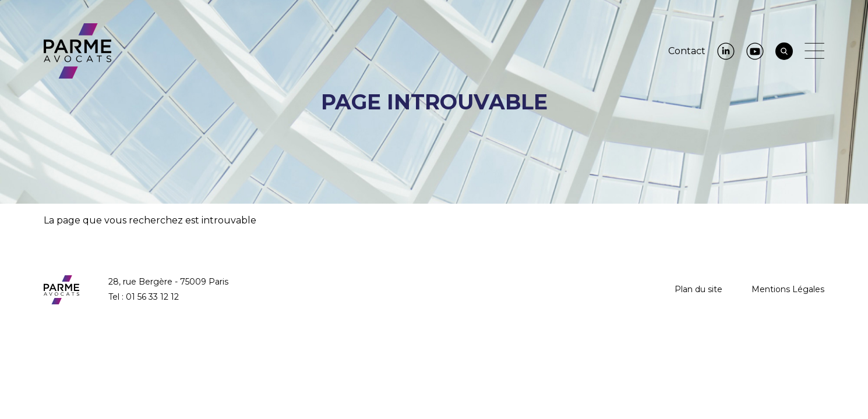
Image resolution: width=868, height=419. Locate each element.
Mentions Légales (788, 289)
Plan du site (698, 289)
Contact (687, 51)
